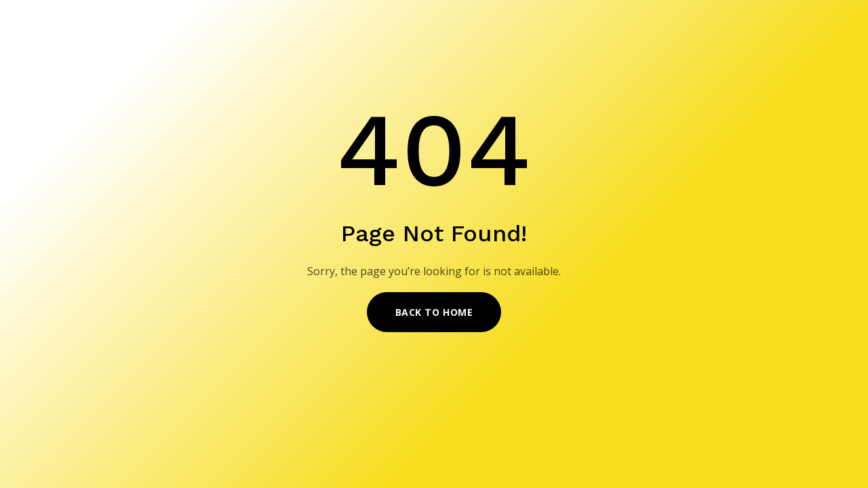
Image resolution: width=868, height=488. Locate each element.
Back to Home (434, 312)
